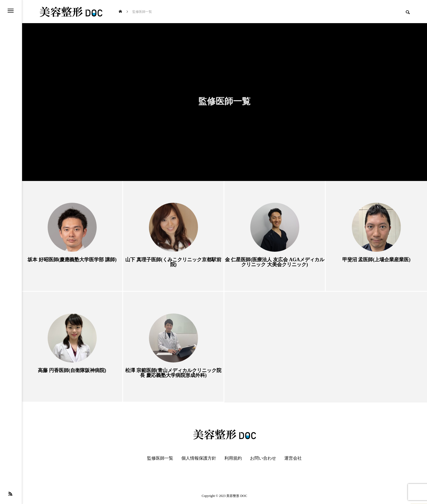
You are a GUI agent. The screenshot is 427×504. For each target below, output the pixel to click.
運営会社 (293, 458)
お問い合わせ (263, 458)
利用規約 (233, 458)
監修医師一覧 (160, 458)
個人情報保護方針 (199, 458)
